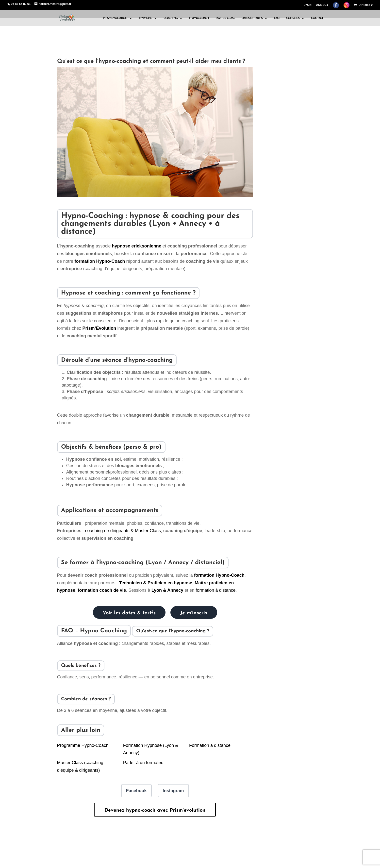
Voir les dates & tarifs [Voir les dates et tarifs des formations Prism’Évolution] (129, 613)
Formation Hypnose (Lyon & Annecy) (151, 749)
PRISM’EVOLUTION (115, 18)
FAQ (277, 18)
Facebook (136, 791)
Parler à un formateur (144, 763)
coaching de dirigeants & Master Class (123, 531)
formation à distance (215, 590)
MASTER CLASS (225, 18)
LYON (308, 5)
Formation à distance (210, 745)
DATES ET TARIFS (252, 18)
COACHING (171, 18)
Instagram (173, 791)
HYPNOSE (145, 18)
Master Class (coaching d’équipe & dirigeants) (80, 766)
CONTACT (317, 18)
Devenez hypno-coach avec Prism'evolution (155, 810)
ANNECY (322, 5)
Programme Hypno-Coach (83, 745)
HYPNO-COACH (199, 18)
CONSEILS (293, 18)
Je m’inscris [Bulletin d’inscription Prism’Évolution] (194, 613)
